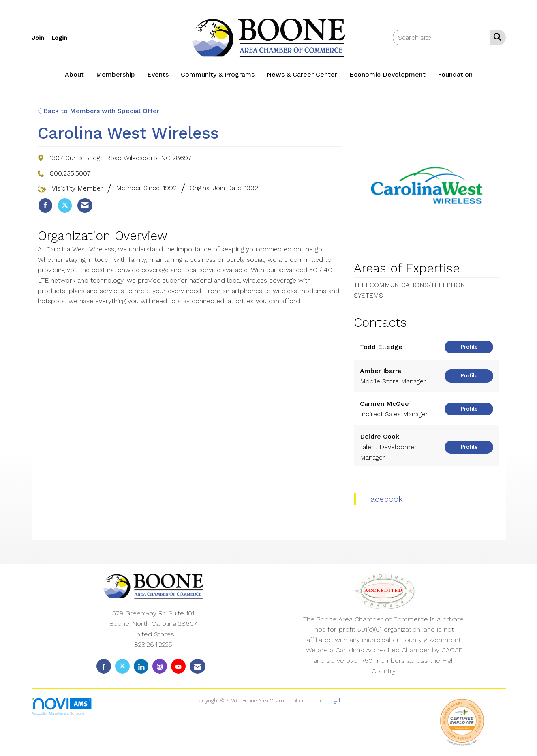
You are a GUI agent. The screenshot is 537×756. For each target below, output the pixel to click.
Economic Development (387, 74)
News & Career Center (302, 74)
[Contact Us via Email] (198, 666)
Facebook (384, 499)
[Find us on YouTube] (178, 666)
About (74, 74)
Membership (116, 74)
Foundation (455, 74)
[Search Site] (496, 37)
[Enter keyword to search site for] (441, 37)
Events (158, 74)
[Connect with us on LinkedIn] (141, 666)
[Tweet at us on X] (122, 666)
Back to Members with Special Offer (98, 111)
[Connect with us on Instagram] (160, 666)
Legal (334, 701)
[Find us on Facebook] (104, 666)
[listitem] (41, 37)
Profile (469, 347)
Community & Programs (218, 74)
